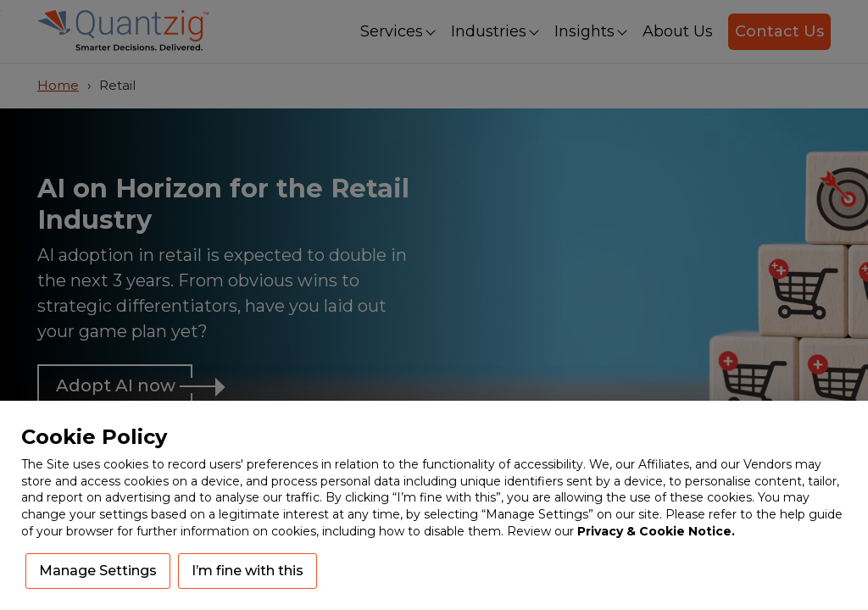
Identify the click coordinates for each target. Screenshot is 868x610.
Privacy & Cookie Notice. (656, 531)
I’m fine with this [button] (248, 571)
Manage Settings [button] (98, 571)
